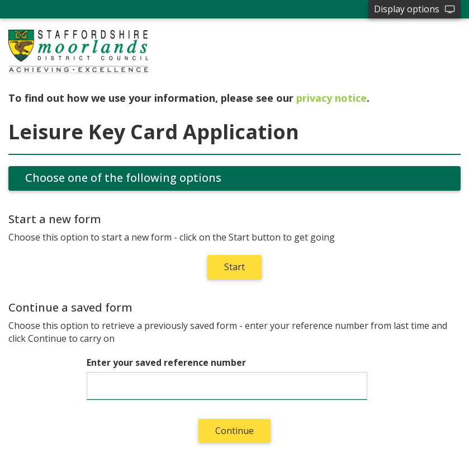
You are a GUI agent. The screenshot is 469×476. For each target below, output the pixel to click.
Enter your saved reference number (166, 362)
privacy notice (331, 98)
